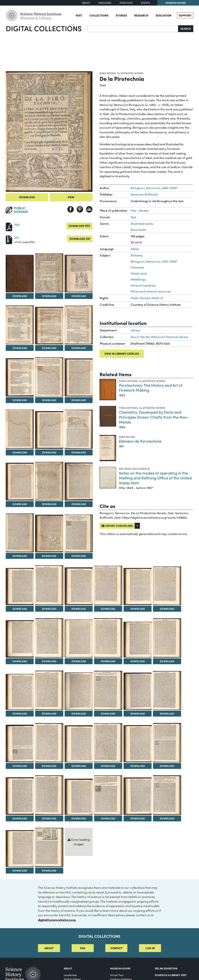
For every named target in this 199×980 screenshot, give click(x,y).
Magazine (105, 3)
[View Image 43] (20, 796)
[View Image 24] (167, 586)
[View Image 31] (20, 692)
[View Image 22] (108, 585)
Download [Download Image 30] (167, 661)
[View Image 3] (79, 274)
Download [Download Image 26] (49, 661)
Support (185, 15)
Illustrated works (130, 73)
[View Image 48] (167, 795)
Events (145, 3)
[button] (137, 526)
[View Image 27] (79, 639)
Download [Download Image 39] (79, 766)
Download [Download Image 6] (79, 348)
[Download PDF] (9, 226)
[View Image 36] (167, 690)
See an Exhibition (166, 968)
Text (133, 217)
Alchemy (137, 255)
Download (27, 197)
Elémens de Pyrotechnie (140, 441)
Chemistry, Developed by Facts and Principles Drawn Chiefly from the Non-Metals (154, 417)
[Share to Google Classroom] (89, 209)
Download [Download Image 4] (20, 348)
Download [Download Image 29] (138, 661)
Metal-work (139, 273)
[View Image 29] (138, 640)
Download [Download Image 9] (79, 400)
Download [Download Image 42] (167, 766)
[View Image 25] (20, 639)
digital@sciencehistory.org (57, 920)
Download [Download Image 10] (20, 452)
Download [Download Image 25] (20, 661)
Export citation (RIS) (117, 526)
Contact (116, 948)
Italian (135, 249)
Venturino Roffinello (144, 194)
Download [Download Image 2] (49, 296)
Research (141, 15)
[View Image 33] (79, 691)
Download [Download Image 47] (138, 818)
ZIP (17, 238)
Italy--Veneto (140, 210)
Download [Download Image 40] (108, 766)
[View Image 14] (49, 481)
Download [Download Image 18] (79, 556)
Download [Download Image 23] (138, 609)
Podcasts (126, 3)
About (86, 3)
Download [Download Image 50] (49, 870)
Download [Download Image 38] (49, 766)
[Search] (133, 29)
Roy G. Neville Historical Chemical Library (159, 337)
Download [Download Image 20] (49, 609)
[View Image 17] (49, 533)
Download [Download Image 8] (49, 400)
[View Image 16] (20, 533)
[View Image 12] (79, 429)
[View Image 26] (49, 638)
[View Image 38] (49, 743)
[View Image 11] (49, 430)
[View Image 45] (79, 797)
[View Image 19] (20, 587)
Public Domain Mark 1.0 (147, 298)
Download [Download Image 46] (108, 818)
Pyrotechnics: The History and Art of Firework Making (151, 388)
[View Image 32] (49, 690)
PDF (17, 225)
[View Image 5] (49, 326)
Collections (99, 15)
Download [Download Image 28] (108, 661)
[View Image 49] (20, 849)
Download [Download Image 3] (79, 296)
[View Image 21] (79, 586)
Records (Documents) (135, 469)
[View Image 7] (20, 377)
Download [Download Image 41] (138, 766)
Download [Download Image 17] (49, 556)
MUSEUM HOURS (120, 968)
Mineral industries (143, 285)
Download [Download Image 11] (49, 452)
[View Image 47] (138, 796)
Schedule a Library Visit (171, 975)
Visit (79, 15)
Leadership (70, 975)
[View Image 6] (79, 325)
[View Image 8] (49, 377)
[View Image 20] (49, 585)
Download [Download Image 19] (20, 609)
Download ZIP (80, 239)
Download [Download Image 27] (79, 661)
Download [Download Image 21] (79, 609)
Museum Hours (176, 3)
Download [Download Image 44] (49, 818)
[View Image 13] (20, 482)
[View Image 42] (167, 743)
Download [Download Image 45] (79, 818)
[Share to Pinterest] (80, 209)
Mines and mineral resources (151, 291)
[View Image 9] (79, 377)
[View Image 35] (138, 691)
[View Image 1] (20, 274)
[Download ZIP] (9, 239)
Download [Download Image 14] (49, 504)
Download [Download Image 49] (20, 870)
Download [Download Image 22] (108, 609)
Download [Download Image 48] (167, 818)
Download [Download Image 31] (20, 713)
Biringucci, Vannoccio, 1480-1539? (154, 188)
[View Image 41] (138, 744)
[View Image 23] (138, 587)
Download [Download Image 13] (20, 504)
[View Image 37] (20, 744)
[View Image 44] (49, 795)
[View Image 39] (79, 744)
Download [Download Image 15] (79, 504)
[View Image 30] (167, 638)
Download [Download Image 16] (20, 556)
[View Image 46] (108, 795)
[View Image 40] (108, 743)
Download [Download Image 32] (49, 713)
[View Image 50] (49, 847)
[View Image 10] (20, 429)
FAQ (83, 948)
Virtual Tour (117, 975)
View (71, 197)
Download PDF (79, 226)
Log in (150, 948)
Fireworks (137, 267)
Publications (128, 381)
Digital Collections (44, 28)
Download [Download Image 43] (20, 818)
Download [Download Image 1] (20, 296)
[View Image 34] (108, 690)
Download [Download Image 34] (108, 713)
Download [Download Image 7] (20, 400)
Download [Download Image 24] (167, 609)
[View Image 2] (49, 273)
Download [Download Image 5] (49, 348)
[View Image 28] (108, 638)
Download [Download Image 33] (79, 713)
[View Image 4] (20, 325)
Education (164, 15)
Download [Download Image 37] (20, 766)
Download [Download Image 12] (79, 452)
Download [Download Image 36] (167, 713)
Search (186, 29)
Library (136, 330)
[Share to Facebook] (71, 209)
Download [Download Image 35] (138, 713)
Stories (121, 15)
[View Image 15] (79, 481)
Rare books (108, 73)
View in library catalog (122, 354)
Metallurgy (138, 279)
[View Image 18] (79, 533)
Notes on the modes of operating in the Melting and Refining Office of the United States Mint (155, 478)
